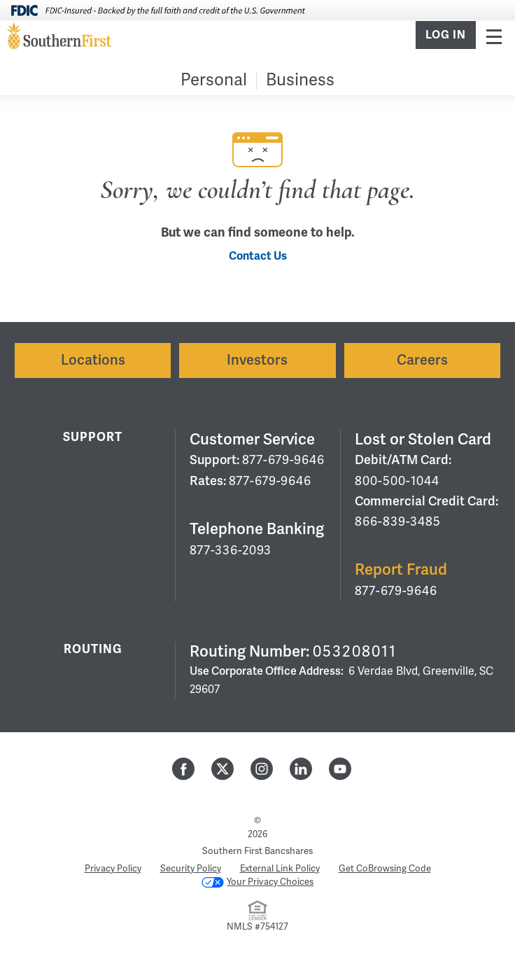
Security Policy (191, 869)
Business (300, 80)
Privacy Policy (113, 869)
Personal (214, 80)
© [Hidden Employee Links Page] (257, 820)
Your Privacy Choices (258, 882)
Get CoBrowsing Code (385, 869)
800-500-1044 (397, 481)
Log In (446, 35)
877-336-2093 (231, 550)
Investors (257, 360)
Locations (93, 360)
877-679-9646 (283, 460)
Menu (494, 36)
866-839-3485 (398, 521)
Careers (422, 360)
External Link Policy (280, 869)
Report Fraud (401, 569)
